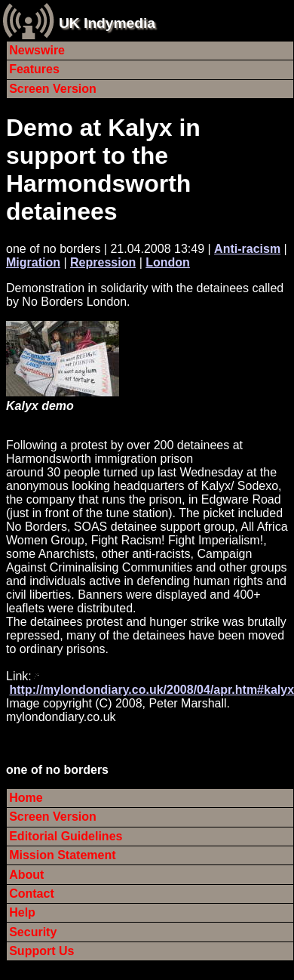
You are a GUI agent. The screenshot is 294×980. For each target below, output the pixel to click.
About (26, 875)
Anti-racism (247, 249)
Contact (32, 894)
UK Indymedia (107, 23)
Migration (33, 262)
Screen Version (53, 89)
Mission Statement (62, 855)
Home (26, 798)
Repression (103, 262)
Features (34, 69)
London (168, 262)
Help (22, 912)
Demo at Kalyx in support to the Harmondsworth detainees (103, 169)
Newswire (37, 50)
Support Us (41, 951)
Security (33, 932)
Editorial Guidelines (66, 836)
